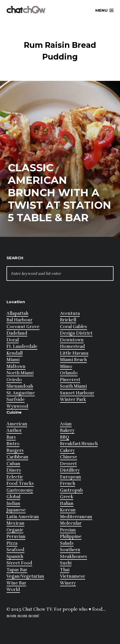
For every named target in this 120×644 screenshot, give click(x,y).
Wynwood (17, 406)
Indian (13, 503)
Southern (70, 550)
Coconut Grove (23, 327)
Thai (65, 570)
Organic (15, 530)
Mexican (15, 523)
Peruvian (16, 536)
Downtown (72, 340)
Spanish (15, 557)
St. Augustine (21, 393)
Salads (67, 543)
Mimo (66, 366)
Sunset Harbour (77, 393)
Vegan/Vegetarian (25, 576)
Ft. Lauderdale (22, 346)
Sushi (66, 563)
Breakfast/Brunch (79, 444)
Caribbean (17, 457)
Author (14, 430)
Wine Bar (16, 583)
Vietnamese (73, 576)
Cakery (67, 450)
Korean (68, 510)
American (17, 424)
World (13, 590)
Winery (68, 583)
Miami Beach (73, 360)
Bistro (13, 444)
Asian (66, 424)
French (68, 483)
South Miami (73, 386)
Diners (14, 470)
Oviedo (14, 380)
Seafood (15, 550)
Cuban (13, 464)
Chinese (69, 457)
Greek (67, 497)
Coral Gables (74, 327)
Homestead (72, 346)
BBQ (65, 437)
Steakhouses (74, 557)
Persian (68, 530)
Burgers (15, 450)
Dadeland (17, 333)
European (71, 477)
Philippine (71, 536)
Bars (11, 437)
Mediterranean (76, 517)
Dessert (68, 464)
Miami (13, 360)
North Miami (20, 373)
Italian (67, 503)
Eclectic (15, 477)
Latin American (23, 517)
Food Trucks (20, 483)
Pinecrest (70, 380)
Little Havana (74, 353)
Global (13, 497)
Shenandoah (20, 386)
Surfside (16, 399)
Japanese (16, 510)
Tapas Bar (17, 570)
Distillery (70, 470)
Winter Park (73, 399)
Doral (13, 340)
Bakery (67, 430)
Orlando (69, 373)
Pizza (12, 543)
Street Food (19, 563)
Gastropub (71, 490)
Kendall (15, 353)
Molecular (71, 523)
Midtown (16, 366)
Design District (76, 333)
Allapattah (17, 313)
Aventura (70, 313)
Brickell (68, 320)
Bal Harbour (19, 320)
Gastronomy (20, 490)
